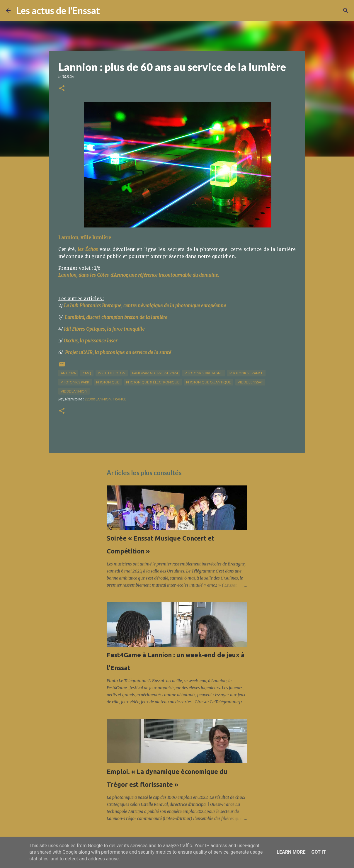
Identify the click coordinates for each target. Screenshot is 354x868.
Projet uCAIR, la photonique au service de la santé (118, 352)
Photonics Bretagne (204, 373)
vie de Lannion (74, 391)
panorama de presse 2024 (155, 373)
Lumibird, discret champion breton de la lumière (116, 317)
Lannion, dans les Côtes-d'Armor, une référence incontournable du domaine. (139, 275)
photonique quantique (209, 382)
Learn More (291, 852)
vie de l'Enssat (250, 382)
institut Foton (112, 373)
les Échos (88, 249)
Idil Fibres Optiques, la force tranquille (104, 329)
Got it (318, 852)
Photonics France (246, 373)
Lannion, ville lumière (85, 237)
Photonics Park (75, 382)
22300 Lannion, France (105, 399)
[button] (62, 89)
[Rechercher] (108, 11)
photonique (108, 382)
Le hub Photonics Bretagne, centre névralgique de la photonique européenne (145, 305)
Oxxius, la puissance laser (90, 341)
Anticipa (68, 373)
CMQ (87, 373)
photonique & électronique (153, 382)
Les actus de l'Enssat (58, 10)
